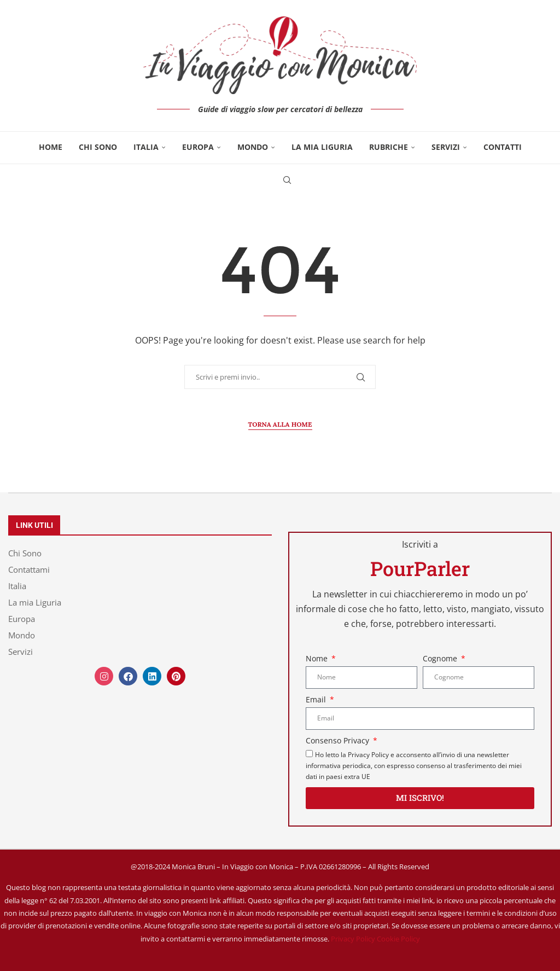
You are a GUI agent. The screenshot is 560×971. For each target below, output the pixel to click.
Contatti (503, 147)
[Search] (287, 180)
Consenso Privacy (339, 740)
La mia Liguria (322, 147)
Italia (146, 147)
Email (317, 699)
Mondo (253, 147)
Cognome (441, 658)
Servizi (446, 147)
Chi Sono (98, 147)
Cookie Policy (398, 939)
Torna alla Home (280, 424)
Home (51, 147)
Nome (318, 658)
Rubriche (389, 147)
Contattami (29, 570)
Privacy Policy (353, 939)
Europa (198, 147)
